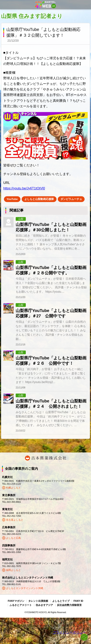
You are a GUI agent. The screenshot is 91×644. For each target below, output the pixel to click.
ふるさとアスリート (21, 605)
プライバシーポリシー (69, 632)
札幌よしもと (13, 488)
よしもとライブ (61, 601)
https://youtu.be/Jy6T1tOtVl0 (24, 188)
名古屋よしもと (15, 520)
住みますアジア (44, 605)
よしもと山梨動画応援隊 (39, 199)
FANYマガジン (16, 601)
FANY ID (78, 601)
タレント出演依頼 (38, 601)
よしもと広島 (13, 538)
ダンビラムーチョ (71, 199)
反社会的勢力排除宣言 (69, 605)
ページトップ (84, 637)
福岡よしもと (13, 570)
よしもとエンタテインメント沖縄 (25, 588)
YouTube (12, 199)
